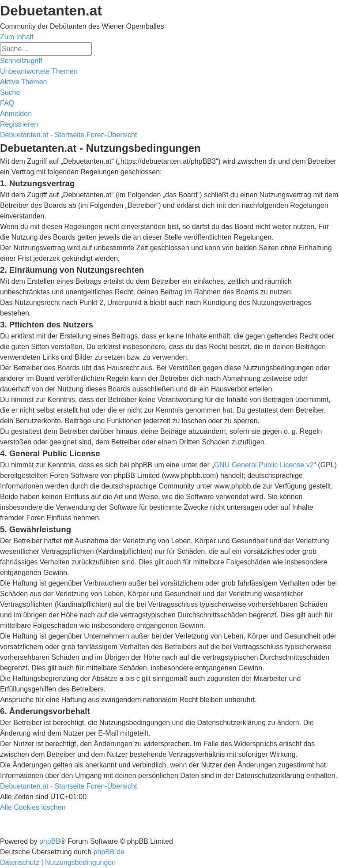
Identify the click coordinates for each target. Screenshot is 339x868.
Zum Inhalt (17, 37)
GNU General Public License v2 (264, 465)
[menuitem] (39, 71)
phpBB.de (109, 852)
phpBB (50, 841)
